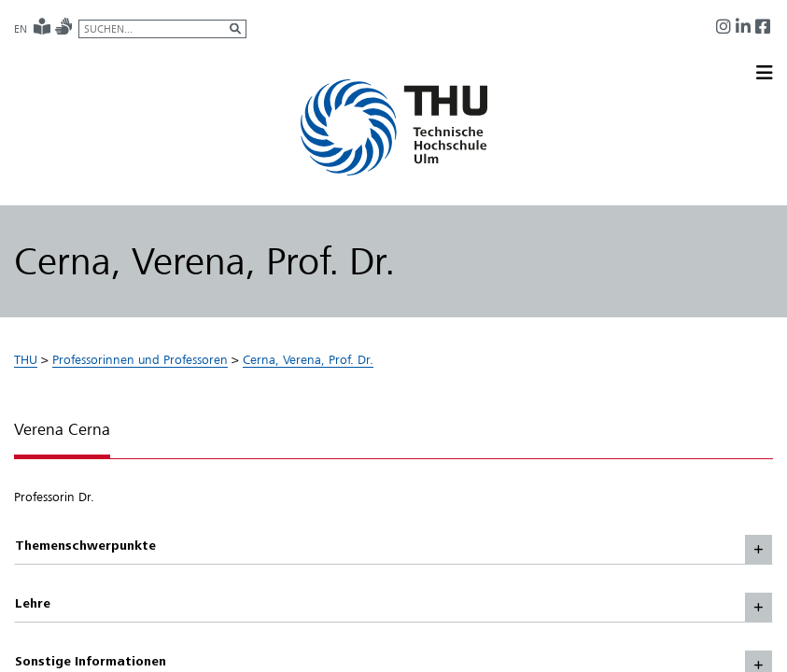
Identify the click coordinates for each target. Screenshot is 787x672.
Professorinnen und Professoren (140, 359)
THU (26, 359)
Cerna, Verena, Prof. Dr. (308, 359)
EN (21, 29)
